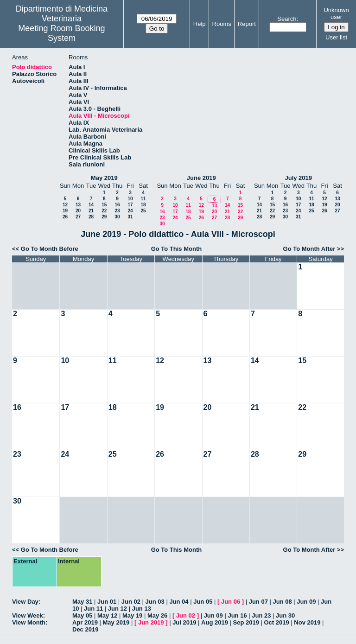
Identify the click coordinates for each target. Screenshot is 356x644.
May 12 (107, 615)
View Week (28, 615)
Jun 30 (285, 615)
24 (130, 211)
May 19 (132, 615)
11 (143, 199)
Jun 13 (142, 609)
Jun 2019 (151, 622)
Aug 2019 (215, 622)
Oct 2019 (276, 622)
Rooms (222, 24)
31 (130, 217)
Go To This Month (177, 249)
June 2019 (201, 178)
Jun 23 (261, 615)
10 (130, 199)
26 (65, 217)
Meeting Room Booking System (61, 33)
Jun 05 (203, 602)
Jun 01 (107, 602)
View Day (25, 602)
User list (336, 37)
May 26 (157, 615)
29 (104, 217)
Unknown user (336, 13)
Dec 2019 (85, 629)
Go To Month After (309, 249)
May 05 (82, 615)
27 (78, 217)
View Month (29, 622)
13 (78, 205)
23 (117, 211)
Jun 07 (258, 602)
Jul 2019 (184, 622)
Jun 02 (131, 602)
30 (117, 217)
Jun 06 (231, 602)
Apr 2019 (85, 622)
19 (65, 211)
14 (91, 205)
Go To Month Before (50, 249)
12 (65, 205)
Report (247, 24)
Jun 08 (282, 602)
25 (143, 211)
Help (200, 24)
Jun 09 (306, 602)
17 (130, 205)
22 (104, 211)
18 (143, 205)
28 (91, 217)
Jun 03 (155, 602)
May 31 (82, 602)
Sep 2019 (246, 622)
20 (78, 211)
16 (117, 205)
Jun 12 (118, 609)
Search (287, 19)
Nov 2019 (307, 622)
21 (91, 211)
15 (104, 205)
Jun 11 (93, 609)
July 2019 (298, 178)
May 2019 (104, 178)
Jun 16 (237, 615)
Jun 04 (179, 602)
